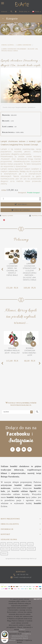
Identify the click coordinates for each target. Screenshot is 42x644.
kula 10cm (5, 549)
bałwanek (31, 549)
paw (16, 544)
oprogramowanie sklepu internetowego (17, 559)
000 (3, 544)
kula (10, 544)
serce (23, 544)
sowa (30, 544)
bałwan (4, 553)
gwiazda (15, 549)
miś (23, 549)
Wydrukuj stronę (36, 216)
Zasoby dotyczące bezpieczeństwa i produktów (19, 107)
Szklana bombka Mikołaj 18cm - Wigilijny (12, 351)
